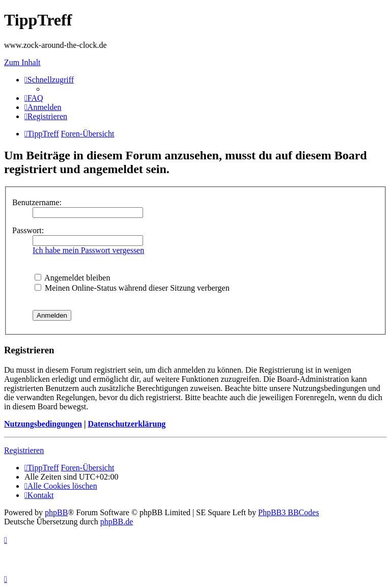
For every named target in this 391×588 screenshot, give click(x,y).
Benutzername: (37, 202)
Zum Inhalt (22, 62)
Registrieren (24, 450)
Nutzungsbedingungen (43, 424)
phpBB (56, 512)
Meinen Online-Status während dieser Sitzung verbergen (132, 288)
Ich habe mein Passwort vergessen (88, 250)
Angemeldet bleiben (72, 278)
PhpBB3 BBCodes (289, 512)
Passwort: (28, 230)
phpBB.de (117, 522)
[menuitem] (34, 98)
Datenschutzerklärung (127, 424)
